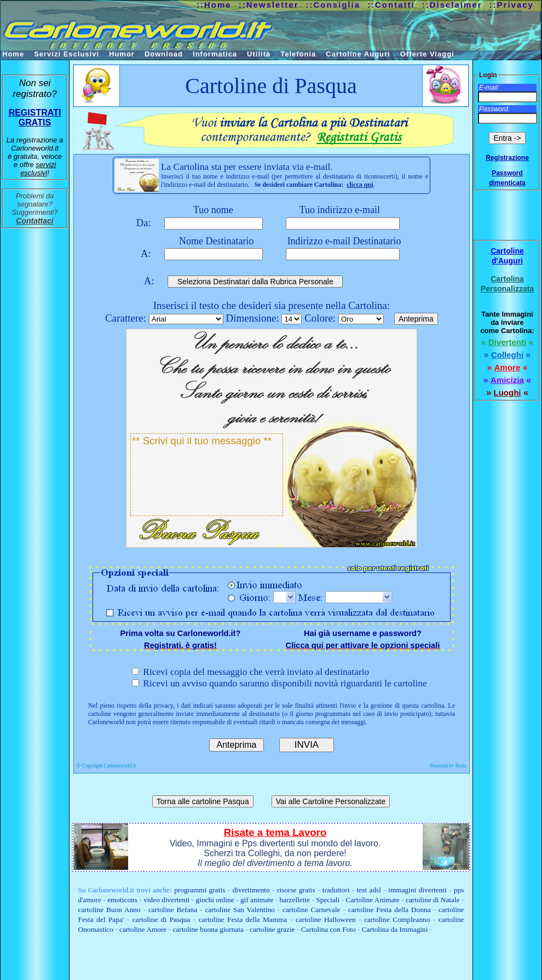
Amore (508, 367)
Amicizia (507, 380)
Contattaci (34, 221)
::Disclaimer (452, 5)
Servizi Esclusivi (67, 54)
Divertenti (507, 342)
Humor (122, 54)
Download (164, 54)
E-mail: (489, 88)
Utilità (259, 54)
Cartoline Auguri (358, 54)
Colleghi (507, 355)
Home (13, 54)
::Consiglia (333, 5)
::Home (214, 5)
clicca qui (360, 185)
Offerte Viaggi (427, 54)
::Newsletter (269, 5)
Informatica (215, 54)
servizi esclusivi (38, 169)
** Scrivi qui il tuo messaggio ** (207, 475)
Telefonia (298, 54)
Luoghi (508, 392)
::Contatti (391, 5)
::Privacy (512, 5)
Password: (494, 109)
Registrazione (507, 158)
